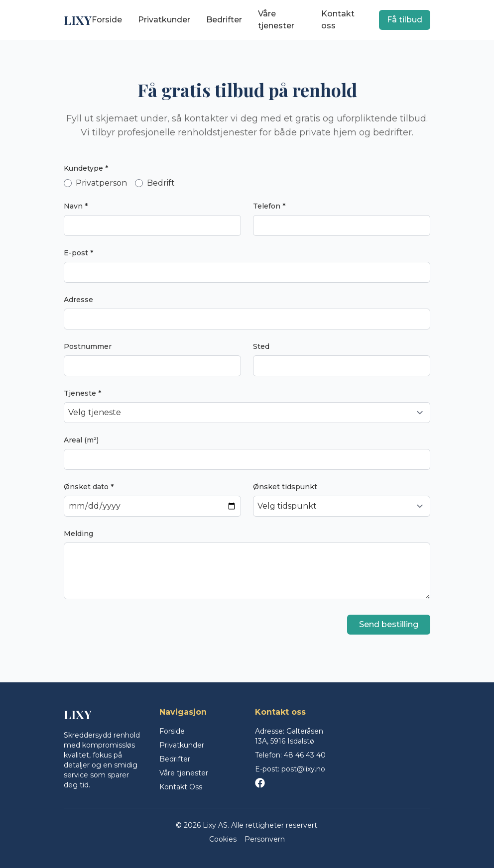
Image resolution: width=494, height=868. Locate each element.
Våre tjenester (276, 20)
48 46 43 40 (305, 755)
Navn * (76, 206)
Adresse (78, 300)
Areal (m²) (81, 440)
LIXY (78, 20)
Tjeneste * (82, 393)
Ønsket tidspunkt (285, 487)
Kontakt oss (338, 20)
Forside (107, 20)
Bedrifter (224, 20)
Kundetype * (86, 168)
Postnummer (88, 346)
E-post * (78, 253)
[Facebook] (260, 783)
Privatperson (95, 183)
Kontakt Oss (181, 787)
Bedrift (155, 183)
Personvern (265, 839)
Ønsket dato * (89, 487)
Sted (261, 346)
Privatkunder (164, 20)
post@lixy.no (303, 769)
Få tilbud (405, 20)
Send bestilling (389, 624)
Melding (78, 534)
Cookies (223, 839)
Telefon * (269, 206)
